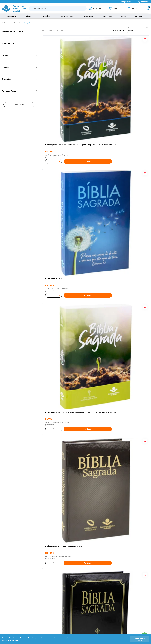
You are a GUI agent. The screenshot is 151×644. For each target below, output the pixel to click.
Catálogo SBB (140, 16)
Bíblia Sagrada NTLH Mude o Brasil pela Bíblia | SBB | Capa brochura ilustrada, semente (131, 74)
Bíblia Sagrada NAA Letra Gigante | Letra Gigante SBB (132, 196)
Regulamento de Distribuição (32, 594)
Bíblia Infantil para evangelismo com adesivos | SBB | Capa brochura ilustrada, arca (58, 257)
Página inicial (8, 23)
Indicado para (12, 16)
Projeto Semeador (142, 2)
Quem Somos (7, 590)
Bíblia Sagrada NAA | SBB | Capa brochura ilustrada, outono (58, 379)
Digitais (123, 16)
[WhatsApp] (95, 8)
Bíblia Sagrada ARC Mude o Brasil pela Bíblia (131, 135)
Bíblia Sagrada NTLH (89, 72)
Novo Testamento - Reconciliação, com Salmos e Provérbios (59, 196)
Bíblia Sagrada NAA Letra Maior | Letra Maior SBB (95, 257)
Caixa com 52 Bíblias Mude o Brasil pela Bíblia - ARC (59, 441)
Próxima (106, 533)
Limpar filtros (19, 105)
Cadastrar (125, 570)
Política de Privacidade (10, 640)
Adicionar (69, 89)
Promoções (108, 16)
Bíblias (30, 16)
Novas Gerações (68, 16)
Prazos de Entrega (28, 602)
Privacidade (26, 590)
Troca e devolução (28, 598)
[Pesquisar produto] (83, 9)
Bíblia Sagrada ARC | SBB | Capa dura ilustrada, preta (94, 135)
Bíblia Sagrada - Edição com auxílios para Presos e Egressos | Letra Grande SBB (132, 441)
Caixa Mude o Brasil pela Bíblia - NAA (94, 502)
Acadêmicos (89, 16)
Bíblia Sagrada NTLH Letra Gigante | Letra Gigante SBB (132, 257)
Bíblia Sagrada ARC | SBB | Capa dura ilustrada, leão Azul (94, 318)
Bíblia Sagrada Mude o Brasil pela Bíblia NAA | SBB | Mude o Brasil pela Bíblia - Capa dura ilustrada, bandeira (131, 318)
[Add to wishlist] (73, 39)
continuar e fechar (140, 639)
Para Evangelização (27, 23)
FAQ (3, 594)
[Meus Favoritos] (114, 8)
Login (54, 590)
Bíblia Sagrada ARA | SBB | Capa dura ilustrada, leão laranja (94, 441)
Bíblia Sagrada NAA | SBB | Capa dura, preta (58, 135)
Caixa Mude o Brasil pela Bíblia (94, 378)
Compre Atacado (126, 2)
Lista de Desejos (59, 598)
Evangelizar (47, 16)
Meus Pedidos (58, 594)
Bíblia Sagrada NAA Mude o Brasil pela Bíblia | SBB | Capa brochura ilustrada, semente (58, 74)
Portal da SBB (7, 598)
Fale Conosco (79, 590)
